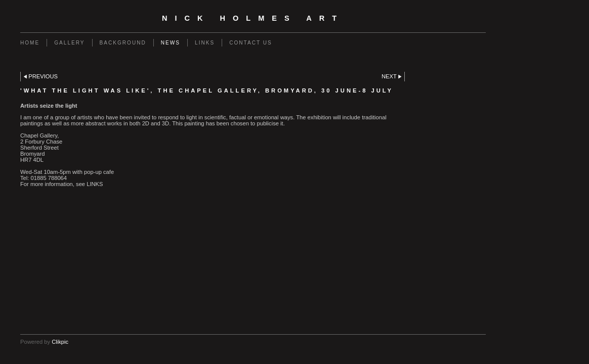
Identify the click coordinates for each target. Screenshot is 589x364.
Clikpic (60, 342)
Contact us (251, 43)
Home (30, 43)
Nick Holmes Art (253, 18)
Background (123, 43)
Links (205, 43)
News (171, 43)
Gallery (69, 43)
